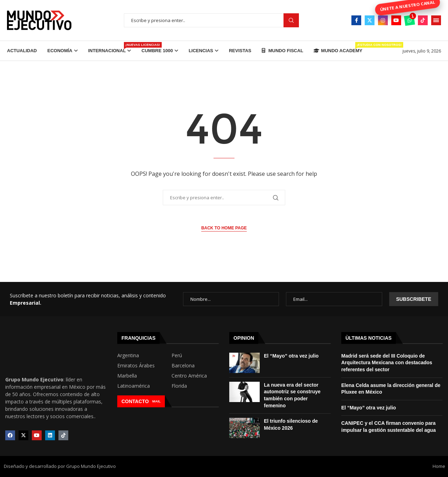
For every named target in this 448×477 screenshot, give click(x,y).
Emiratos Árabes (136, 366)
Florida (179, 386)
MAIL (156, 401)
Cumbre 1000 (157, 51)
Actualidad (22, 51)
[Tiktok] (423, 20)
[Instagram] (383, 20)
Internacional (110, 48)
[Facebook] (356, 20)
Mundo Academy (338, 48)
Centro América (189, 376)
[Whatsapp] (409, 20)
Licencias (201, 51)
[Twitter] (370, 20)
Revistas (240, 51)
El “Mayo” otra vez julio (291, 356)
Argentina (128, 355)
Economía (60, 51)
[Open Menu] (436, 20)
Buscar (291, 20)
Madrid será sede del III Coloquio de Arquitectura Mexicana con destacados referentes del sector (387, 363)
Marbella (127, 376)
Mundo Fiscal (282, 51)
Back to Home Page (224, 228)
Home (439, 466)
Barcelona (183, 366)
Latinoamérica (134, 386)
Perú (177, 355)
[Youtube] (396, 20)
